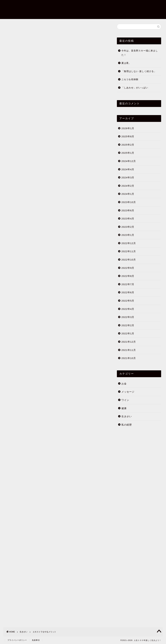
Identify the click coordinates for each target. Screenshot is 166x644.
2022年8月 (128, 276)
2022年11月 (129, 251)
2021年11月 (129, 350)
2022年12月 (129, 243)
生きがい (10, 29)
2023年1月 (128, 235)
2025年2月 (128, 145)
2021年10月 (129, 358)
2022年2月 (128, 325)
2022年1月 (128, 334)
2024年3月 (128, 178)
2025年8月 (128, 137)
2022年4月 (128, 309)
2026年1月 (128, 128)
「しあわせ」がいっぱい (135, 88)
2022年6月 (128, 293)
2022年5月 (128, 301)
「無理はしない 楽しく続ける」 (139, 71)
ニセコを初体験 (130, 80)
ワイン (125, 400)
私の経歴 (127, 425)
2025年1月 (128, 153)
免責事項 (36, 640)
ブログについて (141, 2)
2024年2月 (128, 186)
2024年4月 (128, 169)
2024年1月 (128, 194)
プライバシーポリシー (17, 640)
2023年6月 (128, 210)
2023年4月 (128, 219)
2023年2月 (128, 227)
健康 (124, 408)
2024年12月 (129, 161)
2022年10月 (129, 260)
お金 (124, 384)
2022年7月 (128, 284)
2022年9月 (128, 268)
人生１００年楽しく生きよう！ (14, 9)
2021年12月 (129, 342)
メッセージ (128, 392)
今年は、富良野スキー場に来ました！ (140, 53)
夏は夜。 (126, 63)
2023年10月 (129, 202)
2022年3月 (128, 317)
